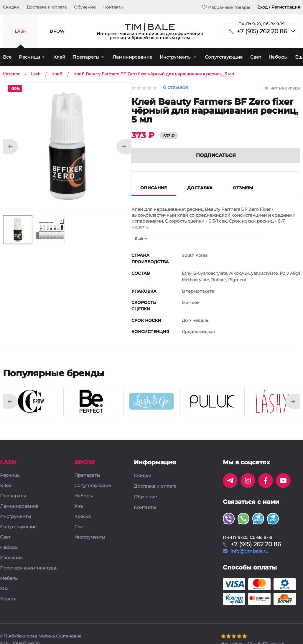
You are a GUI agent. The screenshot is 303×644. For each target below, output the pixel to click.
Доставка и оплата (47, 7)
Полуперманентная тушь (29, 568)
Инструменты (176, 57)
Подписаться (216, 155)
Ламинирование (132, 57)
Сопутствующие (224, 57)
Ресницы (30, 57)
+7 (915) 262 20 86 (262, 31)
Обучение (85, 7)
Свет (256, 57)
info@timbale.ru (250, 551)
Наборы (278, 57)
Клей (59, 57)
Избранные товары (226, 7)
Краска (8, 599)
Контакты (113, 7)
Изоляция (11, 558)
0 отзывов (176, 88)
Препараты (86, 57)
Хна (4, 589)
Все (7, 57)
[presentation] (10, 401)
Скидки (11, 7)
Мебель (9, 578)
